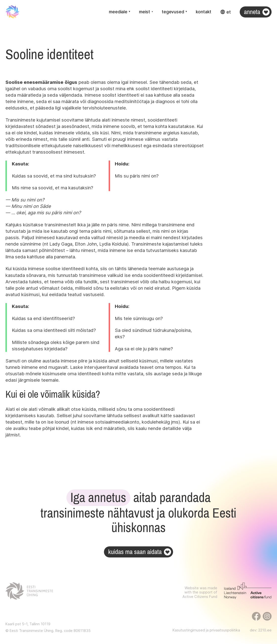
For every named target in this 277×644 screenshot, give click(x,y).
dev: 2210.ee (261, 630)
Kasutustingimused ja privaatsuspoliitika (206, 630)
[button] (119, 12)
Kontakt (204, 12)
